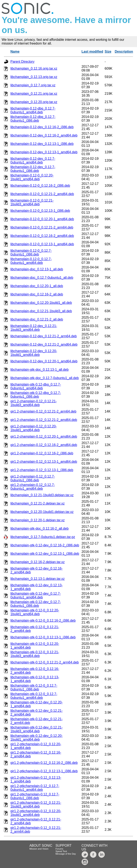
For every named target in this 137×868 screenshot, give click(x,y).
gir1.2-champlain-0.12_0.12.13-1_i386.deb (42, 470)
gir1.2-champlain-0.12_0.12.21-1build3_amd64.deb (34, 403)
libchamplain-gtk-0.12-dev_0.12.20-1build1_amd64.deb (37, 738)
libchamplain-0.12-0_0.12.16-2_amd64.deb (42, 236)
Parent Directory (22, 62)
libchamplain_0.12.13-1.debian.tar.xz (38, 579)
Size (108, 52)
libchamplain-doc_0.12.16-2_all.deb (37, 294)
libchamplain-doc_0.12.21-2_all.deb (37, 319)
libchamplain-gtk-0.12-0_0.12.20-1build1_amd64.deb (35, 612)
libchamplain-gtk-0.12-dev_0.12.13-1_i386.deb (45, 554)
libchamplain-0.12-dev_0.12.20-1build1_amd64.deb (34, 353)
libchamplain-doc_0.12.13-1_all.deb (37, 269)
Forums (59, 849)
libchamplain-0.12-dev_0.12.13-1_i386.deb (42, 144)
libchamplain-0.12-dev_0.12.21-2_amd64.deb (44, 345)
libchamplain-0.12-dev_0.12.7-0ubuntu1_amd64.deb (33, 160)
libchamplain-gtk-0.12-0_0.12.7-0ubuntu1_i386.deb (34, 687)
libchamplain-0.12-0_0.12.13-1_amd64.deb (42, 244)
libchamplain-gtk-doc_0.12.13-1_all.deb (39, 370)
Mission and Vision (39, 849)
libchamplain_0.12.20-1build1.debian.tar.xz (42, 512)
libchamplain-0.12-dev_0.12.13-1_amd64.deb (44, 152)
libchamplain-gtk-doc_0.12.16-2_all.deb (39, 529)
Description (124, 52)
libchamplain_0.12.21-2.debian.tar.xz (38, 503)
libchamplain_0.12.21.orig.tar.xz (34, 94)
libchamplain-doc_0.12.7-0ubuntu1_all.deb (42, 278)
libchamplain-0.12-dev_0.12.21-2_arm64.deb (44, 336)
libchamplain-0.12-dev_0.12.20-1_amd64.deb (44, 361)
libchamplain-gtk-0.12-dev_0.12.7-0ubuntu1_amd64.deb (36, 595)
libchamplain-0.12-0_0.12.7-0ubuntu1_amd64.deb (31, 261)
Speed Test (61, 851)
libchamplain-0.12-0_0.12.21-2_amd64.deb (42, 194)
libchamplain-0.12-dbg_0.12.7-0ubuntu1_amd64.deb (33, 110)
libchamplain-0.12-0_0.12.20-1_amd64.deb (42, 219)
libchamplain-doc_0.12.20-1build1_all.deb (41, 303)
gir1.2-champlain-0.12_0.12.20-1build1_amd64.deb (34, 428)
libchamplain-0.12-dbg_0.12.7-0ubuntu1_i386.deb (33, 119)
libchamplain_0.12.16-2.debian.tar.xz (38, 562)
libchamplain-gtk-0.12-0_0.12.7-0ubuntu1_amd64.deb (34, 696)
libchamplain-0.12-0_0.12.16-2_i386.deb (40, 186)
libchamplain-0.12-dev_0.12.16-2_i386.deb (42, 127)
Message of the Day (66, 854)
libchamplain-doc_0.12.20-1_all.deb (37, 286)
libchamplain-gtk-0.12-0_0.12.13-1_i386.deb (43, 637)
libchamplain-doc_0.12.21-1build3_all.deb (41, 311)
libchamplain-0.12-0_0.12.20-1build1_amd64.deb (32, 177)
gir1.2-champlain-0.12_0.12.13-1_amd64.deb (44, 462)
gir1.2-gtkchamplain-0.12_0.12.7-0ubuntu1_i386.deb (35, 796)
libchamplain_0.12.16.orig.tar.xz (34, 68)
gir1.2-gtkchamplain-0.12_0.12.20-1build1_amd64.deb (36, 813)
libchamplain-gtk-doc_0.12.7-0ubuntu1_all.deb (45, 378)
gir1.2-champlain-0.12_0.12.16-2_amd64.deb (44, 445)
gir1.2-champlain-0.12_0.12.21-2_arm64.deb (43, 411)
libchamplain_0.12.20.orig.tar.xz (34, 102)
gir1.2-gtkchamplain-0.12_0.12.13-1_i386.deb (44, 771)
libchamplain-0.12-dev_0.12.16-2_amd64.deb (44, 135)
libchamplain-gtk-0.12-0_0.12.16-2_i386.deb (43, 621)
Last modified (92, 52)
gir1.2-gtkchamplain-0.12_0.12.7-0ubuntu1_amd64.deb (35, 788)
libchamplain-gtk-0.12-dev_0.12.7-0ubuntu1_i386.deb (36, 604)
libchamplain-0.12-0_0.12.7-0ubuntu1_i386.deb (31, 252)
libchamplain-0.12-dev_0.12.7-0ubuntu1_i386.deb (33, 169)
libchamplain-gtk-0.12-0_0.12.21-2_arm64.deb (45, 662)
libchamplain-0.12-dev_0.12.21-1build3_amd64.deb (34, 328)
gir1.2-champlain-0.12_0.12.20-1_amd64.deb (44, 437)
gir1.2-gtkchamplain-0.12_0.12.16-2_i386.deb (44, 763)
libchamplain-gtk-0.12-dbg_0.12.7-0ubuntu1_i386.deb (36, 395)
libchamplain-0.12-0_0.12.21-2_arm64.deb (42, 227)
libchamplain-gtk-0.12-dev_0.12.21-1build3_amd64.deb (37, 729)
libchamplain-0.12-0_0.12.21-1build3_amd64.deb (32, 202)
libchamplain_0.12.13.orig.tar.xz (34, 77)
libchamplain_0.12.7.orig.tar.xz (33, 85)
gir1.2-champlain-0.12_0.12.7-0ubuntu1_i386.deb (33, 478)
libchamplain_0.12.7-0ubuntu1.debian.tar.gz (43, 537)
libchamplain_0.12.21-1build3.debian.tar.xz (42, 495)
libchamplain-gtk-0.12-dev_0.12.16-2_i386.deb (45, 545)
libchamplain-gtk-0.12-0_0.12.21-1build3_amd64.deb (35, 654)
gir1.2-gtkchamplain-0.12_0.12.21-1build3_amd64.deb (36, 805)
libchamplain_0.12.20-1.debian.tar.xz (38, 520)
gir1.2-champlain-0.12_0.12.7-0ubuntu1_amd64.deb (33, 487)
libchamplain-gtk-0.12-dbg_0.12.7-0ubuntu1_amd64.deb (36, 386)
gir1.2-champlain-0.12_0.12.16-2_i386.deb (42, 453)
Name (15, 52)
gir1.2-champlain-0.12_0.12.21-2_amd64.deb (44, 420)
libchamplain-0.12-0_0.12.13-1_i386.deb (40, 211)
